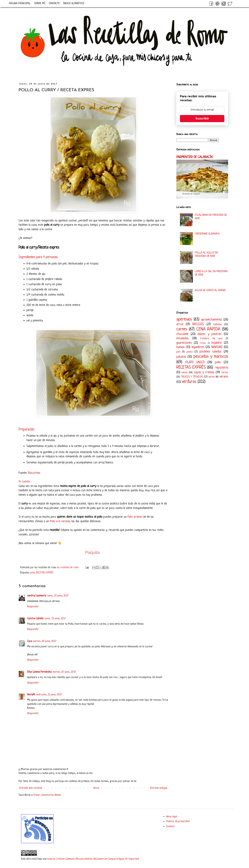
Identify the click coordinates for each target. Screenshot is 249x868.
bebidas (217, 325)
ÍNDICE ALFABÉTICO (74, 3)
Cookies (170, 826)
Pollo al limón (135, 517)
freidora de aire (211, 339)
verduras (189, 382)
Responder (33, 607)
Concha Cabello (35, 619)
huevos (181, 347)
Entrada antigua (159, 788)
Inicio (96, 788)
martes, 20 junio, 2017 (45, 641)
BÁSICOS (198, 324)
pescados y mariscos (211, 357)
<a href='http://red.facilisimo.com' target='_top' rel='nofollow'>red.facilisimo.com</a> (110, 818)
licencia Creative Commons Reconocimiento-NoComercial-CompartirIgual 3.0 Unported (93, 859)
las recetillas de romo (68, 568)
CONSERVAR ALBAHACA (207, 234)
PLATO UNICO (195, 362)
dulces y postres (210, 334)
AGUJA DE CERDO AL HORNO (210, 290)
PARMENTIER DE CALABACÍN (194, 157)
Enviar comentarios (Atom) (47, 795)
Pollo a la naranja (60, 521)
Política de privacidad (178, 821)
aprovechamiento (212, 320)
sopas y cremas (204, 372)
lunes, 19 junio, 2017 (58, 596)
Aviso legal (172, 817)
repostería (222, 368)
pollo (32, 573)
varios (212, 377)
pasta (190, 352)
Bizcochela (34, 473)
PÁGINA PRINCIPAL (20, 3)
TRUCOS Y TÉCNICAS (192, 377)
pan (178, 352)
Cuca (30, 641)
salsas (184, 373)
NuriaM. (31, 695)
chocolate (182, 334)
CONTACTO (54, 3)
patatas (181, 357)
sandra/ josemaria (37, 596)
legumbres (198, 347)
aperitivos (184, 319)
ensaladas (183, 338)
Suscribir (202, 118)
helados (203, 343)
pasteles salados (211, 352)
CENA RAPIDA (208, 329)
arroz (180, 324)
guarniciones (184, 343)
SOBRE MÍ (40, 3)
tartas (225, 373)
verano (224, 377)
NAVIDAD (217, 347)
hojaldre (217, 343)
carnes (182, 329)
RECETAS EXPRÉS (45, 573)
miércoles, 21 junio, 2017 (49, 695)
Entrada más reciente (31, 788)
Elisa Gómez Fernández (39, 672)
